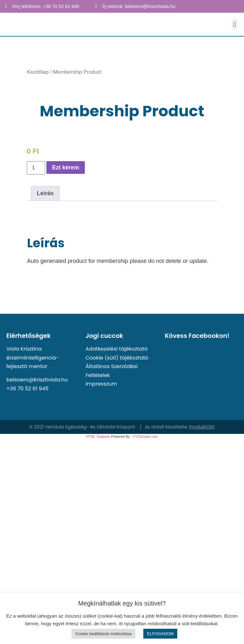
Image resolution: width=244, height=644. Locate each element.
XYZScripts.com (145, 436)
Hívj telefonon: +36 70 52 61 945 (46, 6)
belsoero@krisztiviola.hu (37, 380)
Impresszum (101, 384)
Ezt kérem (66, 168)
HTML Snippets (98, 436)
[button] (235, 24)
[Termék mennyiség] (36, 168)
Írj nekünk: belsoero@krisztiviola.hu (139, 6)
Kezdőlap (38, 72)
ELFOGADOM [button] (160, 634)
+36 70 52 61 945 (27, 389)
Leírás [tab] (45, 193)
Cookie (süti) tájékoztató (117, 358)
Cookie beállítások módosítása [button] (103, 634)
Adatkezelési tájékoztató (116, 349)
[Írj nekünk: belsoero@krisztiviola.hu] (96, 6)
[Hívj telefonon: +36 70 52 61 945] (6, 6)
